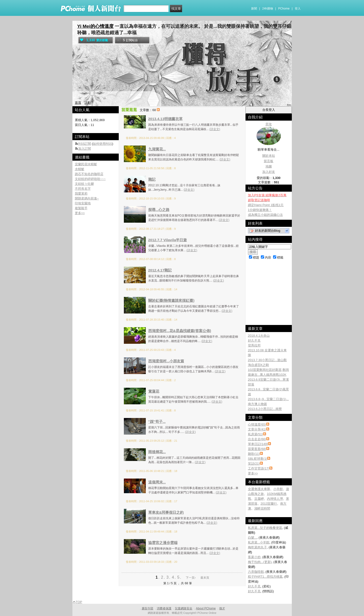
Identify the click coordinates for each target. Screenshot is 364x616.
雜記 (152, 179)
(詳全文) (215, 129)
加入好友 (269, 172)
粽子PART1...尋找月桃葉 (265, 577)
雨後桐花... (157, 452)
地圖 (269, 166)
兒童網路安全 (184, 608)
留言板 (269, 161)
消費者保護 (164, 608)
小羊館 (278, 489)
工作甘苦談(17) (259, 468)
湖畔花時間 (262, 508)
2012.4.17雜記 (160, 270)
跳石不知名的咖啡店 (89, 174)
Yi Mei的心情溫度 (95, 26)
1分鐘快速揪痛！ (260, 210)
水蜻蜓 (80, 169)
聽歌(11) (254, 454)
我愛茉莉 (81, 193)
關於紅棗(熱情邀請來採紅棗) (171, 300)
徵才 (222, 608)
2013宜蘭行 (269, 504)
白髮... (252, 538)
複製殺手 (81, 208)
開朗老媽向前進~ (87, 198)
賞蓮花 (154, 391)
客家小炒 (254, 557)
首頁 (78, 103)
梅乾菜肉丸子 (257, 547)
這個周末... (157, 482)
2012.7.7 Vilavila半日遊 (168, 240)
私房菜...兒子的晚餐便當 (265, 528)
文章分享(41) (257, 429)
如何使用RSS (103, 144)
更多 (253, 473)
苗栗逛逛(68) (257, 449)
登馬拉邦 (254, 345)
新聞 (254, 9)
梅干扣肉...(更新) (260, 562)
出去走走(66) (257, 439)
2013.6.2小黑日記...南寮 (265, 409)
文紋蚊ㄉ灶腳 (84, 184)
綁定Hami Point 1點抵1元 (266, 205)
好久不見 (254, 340)
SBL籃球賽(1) (258, 459)
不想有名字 (83, 189)
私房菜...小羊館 (259, 542)
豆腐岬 (259, 499)
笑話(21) (254, 464)
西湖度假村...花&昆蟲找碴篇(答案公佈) (180, 331)
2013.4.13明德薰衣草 (166, 119)
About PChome (206, 608)
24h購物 (268, 9)
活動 (88, 103)
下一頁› (191, 578)
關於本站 (269, 156)
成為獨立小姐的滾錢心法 (265, 215)
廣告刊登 (148, 608)
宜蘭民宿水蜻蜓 (86, 164)
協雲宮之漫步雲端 (163, 543)
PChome (284, 9)
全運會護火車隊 (259, 489)
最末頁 (205, 578)
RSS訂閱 (85, 144)
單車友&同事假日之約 (166, 512)
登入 (298, 9)
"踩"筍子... (157, 422)
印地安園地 (83, 203)
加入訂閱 (85, 149)
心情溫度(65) (257, 424)
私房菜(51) (256, 434)
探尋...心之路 (159, 210)
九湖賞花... (157, 149)
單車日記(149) (258, 444)
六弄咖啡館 (256, 572)
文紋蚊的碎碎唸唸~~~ (90, 179)
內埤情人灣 (275, 499)
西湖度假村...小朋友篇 (166, 361)
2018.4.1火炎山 (259, 336)
